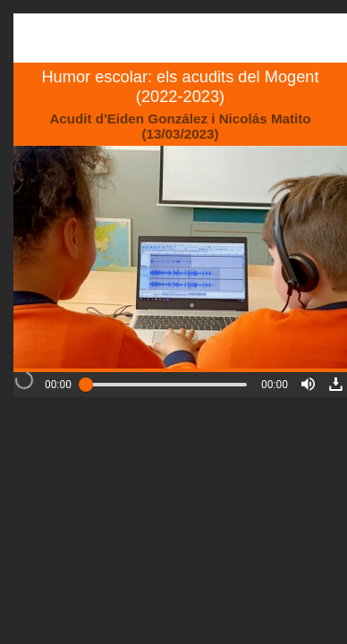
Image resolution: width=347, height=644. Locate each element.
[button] (308, 384)
